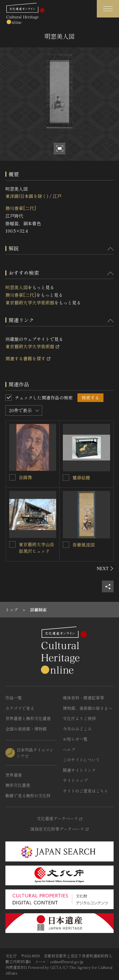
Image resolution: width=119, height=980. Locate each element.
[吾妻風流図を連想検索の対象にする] (66, 545)
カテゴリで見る (20, 708)
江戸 (57, 196)
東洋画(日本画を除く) (27, 196)
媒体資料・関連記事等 (83, 698)
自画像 (25, 477)
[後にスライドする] (105, 568)
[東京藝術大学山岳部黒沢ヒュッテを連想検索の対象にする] (12, 544)
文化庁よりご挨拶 (79, 718)
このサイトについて (81, 760)
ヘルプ (69, 749)
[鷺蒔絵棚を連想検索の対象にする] (66, 478)
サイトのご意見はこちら (86, 791)
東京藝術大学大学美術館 (30, 303)
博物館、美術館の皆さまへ (88, 708)
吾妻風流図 (83, 545)
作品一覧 (14, 698)
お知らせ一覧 (75, 739)
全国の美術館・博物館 (26, 729)
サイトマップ (75, 780)
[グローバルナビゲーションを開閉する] (108, 9)
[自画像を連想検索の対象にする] (12, 477)
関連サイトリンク (79, 770)
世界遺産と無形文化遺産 (28, 718)
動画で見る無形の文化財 (28, 796)
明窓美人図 (17, 287)
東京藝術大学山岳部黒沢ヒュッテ (36, 548)
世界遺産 (14, 775)
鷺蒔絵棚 (81, 478)
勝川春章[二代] (21, 208)
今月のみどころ (77, 729)
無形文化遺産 (18, 785)
